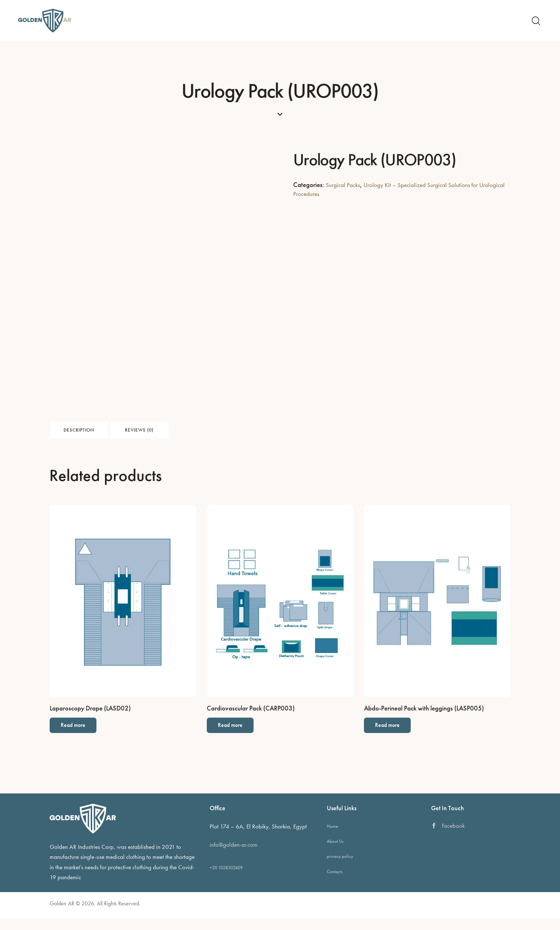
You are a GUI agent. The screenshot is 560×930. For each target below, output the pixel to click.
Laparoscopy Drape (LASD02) (90, 716)
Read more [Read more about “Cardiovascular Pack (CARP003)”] (236, 735)
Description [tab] (100, 433)
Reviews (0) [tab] (201, 433)
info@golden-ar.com (234, 856)
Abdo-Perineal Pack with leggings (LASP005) (424, 716)
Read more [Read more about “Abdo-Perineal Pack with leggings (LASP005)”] (393, 735)
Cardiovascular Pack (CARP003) (251, 716)
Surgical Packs (343, 185)
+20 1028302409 (226, 879)
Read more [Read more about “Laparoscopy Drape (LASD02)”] (79, 735)
